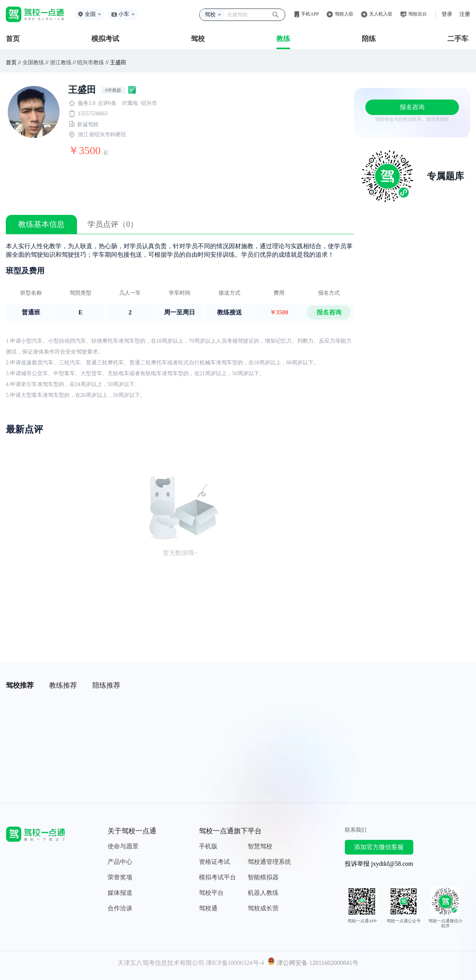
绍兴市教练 (91, 63)
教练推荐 (63, 685)
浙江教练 (61, 63)
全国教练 (33, 63)
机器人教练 (263, 893)
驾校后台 (418, 14)
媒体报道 (120, 893)
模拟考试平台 (217, 877)
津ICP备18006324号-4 (235, 963)
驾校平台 (211, 893)
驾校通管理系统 (269, 862)
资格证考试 (214, 862)
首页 (13, 39)
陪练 (369, 39)
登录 (447, 14)
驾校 (198, 39)
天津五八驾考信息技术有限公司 (161, 963)
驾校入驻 (344, 14)
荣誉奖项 (120, 877)
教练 (283, 39)
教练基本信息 (41, 224)
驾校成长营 (263, 908)
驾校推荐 (20, 685)
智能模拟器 (263, 877)
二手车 (458, 39)
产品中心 (120, 862)
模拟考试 (105, 39)
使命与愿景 (123, 846)
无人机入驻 (381, 14)
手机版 (208, 846)
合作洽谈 (120, 908)
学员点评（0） (113, 224)
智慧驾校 (260, 846)
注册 (465, 14)
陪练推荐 (106, 685)
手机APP (310, 14)
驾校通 (208, 908)
